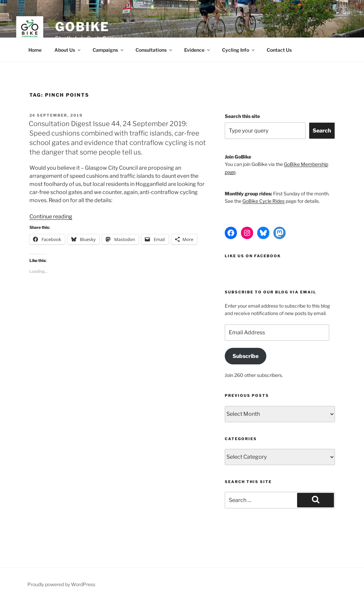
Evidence (198, 50)
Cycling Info (239, 50)
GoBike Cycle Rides (263, 201)
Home (35, 50)
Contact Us (279, 50)
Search (322, 131)
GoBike (82, 27)
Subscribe (246, 356)
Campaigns (108, 50)
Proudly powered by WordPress (61, 584)
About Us (68, 50)
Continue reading (51, 217)
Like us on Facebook (253, 256)
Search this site (242, 116)
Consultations (154, 50)
